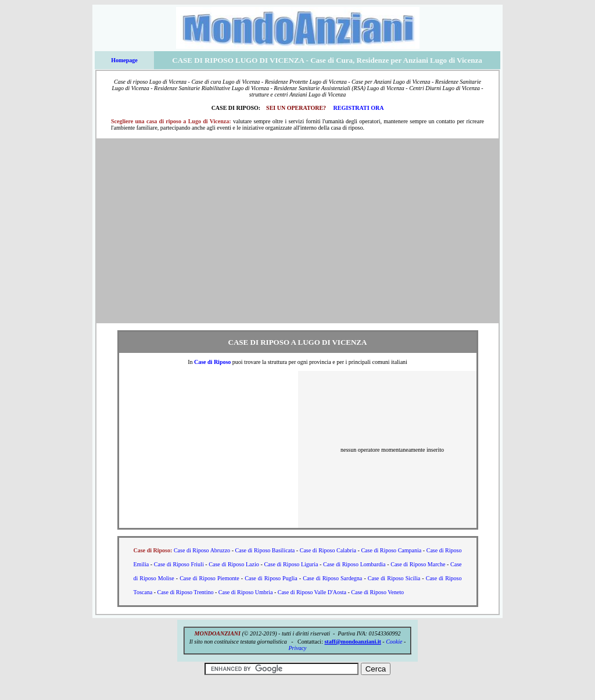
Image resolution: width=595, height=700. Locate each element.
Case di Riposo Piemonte (209, 578)
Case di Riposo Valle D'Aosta (312, 592)
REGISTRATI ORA (359, 108)
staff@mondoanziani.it (352, 642)
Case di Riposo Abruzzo (202, 550)
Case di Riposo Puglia (271, 578)
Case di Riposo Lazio (234, 564)
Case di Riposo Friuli (179, 564)
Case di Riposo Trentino (185, 592)
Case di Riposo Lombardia (354, 564)
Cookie (394, 642)
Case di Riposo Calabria (328, 550)
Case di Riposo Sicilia (394, 578)
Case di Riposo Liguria (291, 564)
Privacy (297, 648)
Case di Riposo (212, 362)
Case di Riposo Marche (418, 564)
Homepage (124, 60)
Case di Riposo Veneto (377, 592)
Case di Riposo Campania (391, 550)
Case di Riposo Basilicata (265, 550)
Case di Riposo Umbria (246, 592)
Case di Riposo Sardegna (332, 578)
